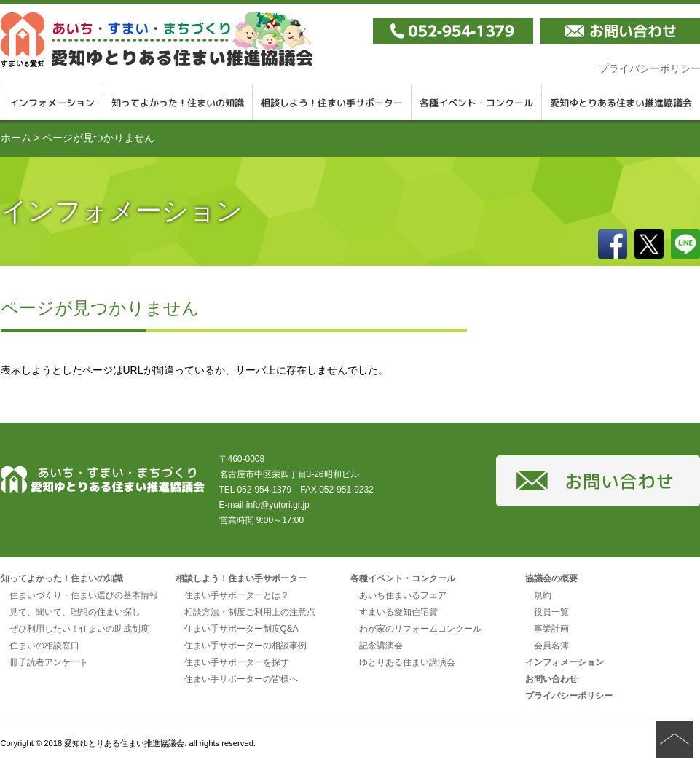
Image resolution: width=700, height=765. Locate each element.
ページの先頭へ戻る (675, 739)
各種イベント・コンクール (477, 102)
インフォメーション (52, 102)
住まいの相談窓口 (44, 646)
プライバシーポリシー (569, 696)
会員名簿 (551, 646)
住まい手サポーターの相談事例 (245, 646)
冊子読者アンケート (49, 662)
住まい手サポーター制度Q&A (241, 629)
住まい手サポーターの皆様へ (241, 679)
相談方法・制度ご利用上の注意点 (250, 612)
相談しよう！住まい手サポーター (332, 102)
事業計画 (551, 629)
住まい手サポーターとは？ (237, 595)
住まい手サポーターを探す (237, 662)
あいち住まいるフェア (403, 595)
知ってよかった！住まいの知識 (178, 102)
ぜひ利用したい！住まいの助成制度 (79, 629)
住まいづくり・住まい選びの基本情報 (84, 595)
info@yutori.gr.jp (278, 505)
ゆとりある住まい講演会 (407, 662)
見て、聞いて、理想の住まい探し (75, 612)
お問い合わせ (551, 679)
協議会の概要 (551, 578)
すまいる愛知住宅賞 (398, 612)
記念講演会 (381, 646)
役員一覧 (551, 612)
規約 (543, 595)
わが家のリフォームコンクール (420, 629)
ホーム (16, 138)
